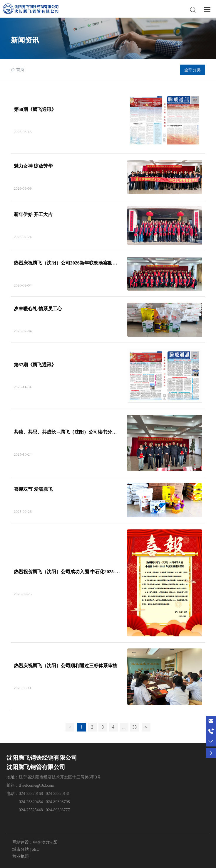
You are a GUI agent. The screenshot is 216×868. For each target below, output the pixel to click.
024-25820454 (31, 802)
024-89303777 (58, 810)
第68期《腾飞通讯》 (35, 109)
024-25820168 (31, 794)
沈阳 (53, 842)
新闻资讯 (25, 40)
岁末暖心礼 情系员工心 (38, 309)
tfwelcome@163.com (37, 785)
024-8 (51, 802)
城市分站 (21, 849)
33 (135, 727)
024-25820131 (58, 794)
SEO (35, 849)
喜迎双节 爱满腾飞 (33, 489)
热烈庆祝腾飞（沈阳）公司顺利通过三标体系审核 (66, 666)
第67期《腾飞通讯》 (35, 365)
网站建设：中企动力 (31, 842)
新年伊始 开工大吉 (33, 214)
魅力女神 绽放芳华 (33, 166)
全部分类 (192, 70)
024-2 (24, 810)
